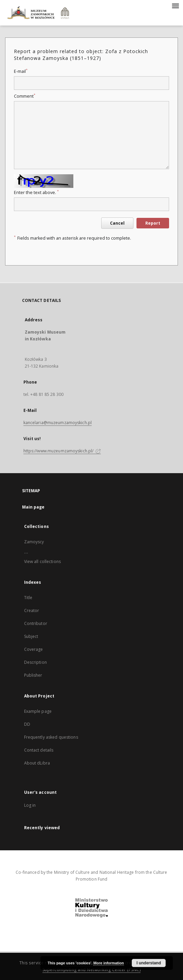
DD (27, 724)
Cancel (117, 223)
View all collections (42, 561)
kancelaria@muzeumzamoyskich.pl (58, 423)
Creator (32, 611)
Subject (31, 636)
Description (35, 662)
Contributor (36, 623)
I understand (149, 963)
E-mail (21, 71)
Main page (33, 507)
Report (153, 223)
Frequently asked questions (51, 737)
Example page (38, 711)
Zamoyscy (34, 542)
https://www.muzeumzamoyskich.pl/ (62, 451)
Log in (30, 805)
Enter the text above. (36, 192)
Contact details (39, 750)
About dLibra (37, 763)
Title (28, 598)
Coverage (34, 649)
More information (109, 963)
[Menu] (175, 5)
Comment (25, 96)
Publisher (33, 675)
